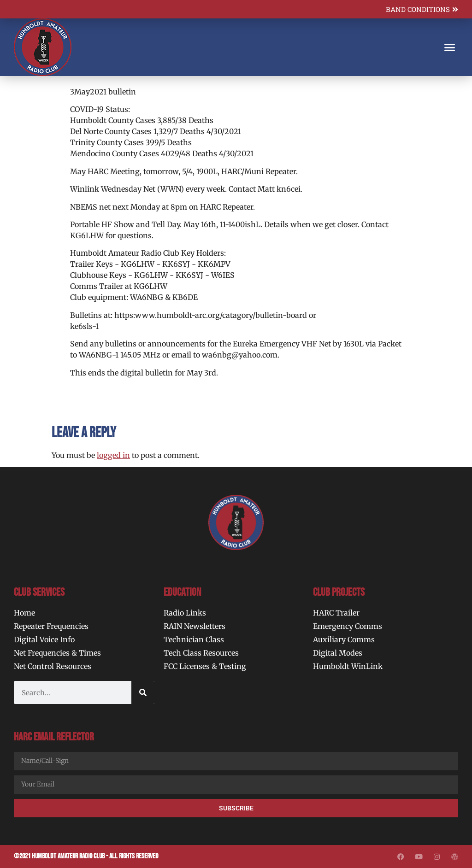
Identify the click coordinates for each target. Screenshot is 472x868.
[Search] (143, 692)
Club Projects (339, 592)
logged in (113, 455)
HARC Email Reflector (54, 737)
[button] (449, 47)
